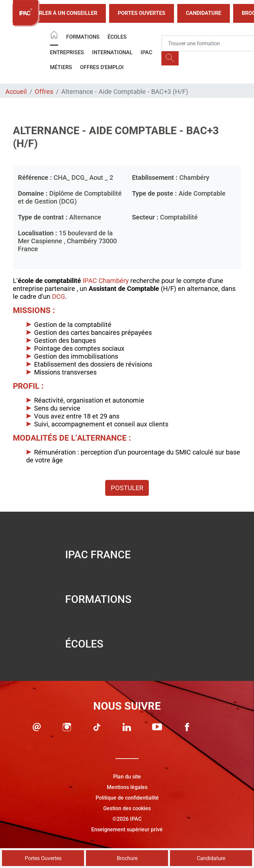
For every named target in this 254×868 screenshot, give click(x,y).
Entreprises (67, 52)
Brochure (127, 858)
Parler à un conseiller (59, 13)
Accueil (16, 92)
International (112, 52)
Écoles (117, 37)
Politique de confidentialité (127, 798)
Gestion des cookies (127, 808)
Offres (44, 92)
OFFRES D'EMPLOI (102, 67)
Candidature (204, 13)
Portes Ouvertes (142, 13)
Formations (83, 37)
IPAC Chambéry (106, 281)
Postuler (127, 488)
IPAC (146, 52)
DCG (59, 296)
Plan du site (127, 777)
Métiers (61, 67)
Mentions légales (127, 787)
